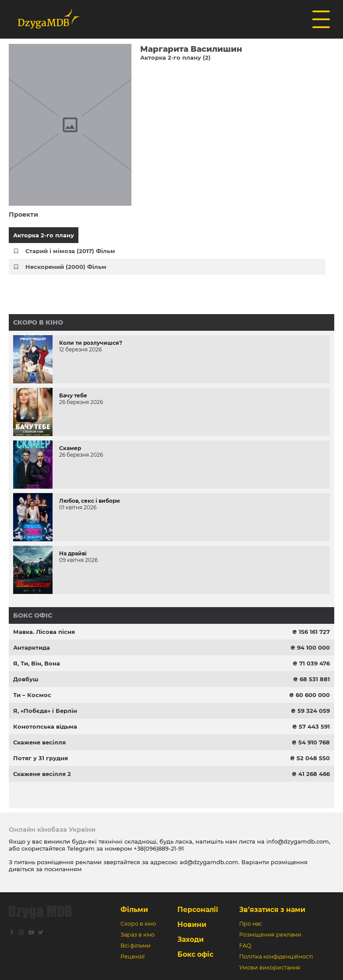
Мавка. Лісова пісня (44, 632)
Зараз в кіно (138, 935)
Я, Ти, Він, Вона (37, 663)
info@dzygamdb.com (297, 841)
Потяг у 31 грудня (41, 758)
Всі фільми (136, 946)
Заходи (191, 939)
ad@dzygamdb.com (209, 862)
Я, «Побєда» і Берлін (45, 711)
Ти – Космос (32, 695)
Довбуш (26, 679)
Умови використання (270, 967)
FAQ (245, 946)
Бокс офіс (33, 615)
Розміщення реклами (270, 935)
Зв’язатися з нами (272, 910)
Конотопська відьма (45, 726)
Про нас (251, 924)
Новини (192, 925)
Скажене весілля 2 (42, 774)
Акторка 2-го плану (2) (175, 57)
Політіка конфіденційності (276, 957)
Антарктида (32, 647)
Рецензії (133, 957)
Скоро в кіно (38, 322)
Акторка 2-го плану (44, 235)
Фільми (134, 910)
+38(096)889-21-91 (159, 848)
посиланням (63, 869)
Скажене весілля (39, 742)
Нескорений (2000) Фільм (66, 267)
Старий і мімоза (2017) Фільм (70, 251)
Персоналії (198, 910)
